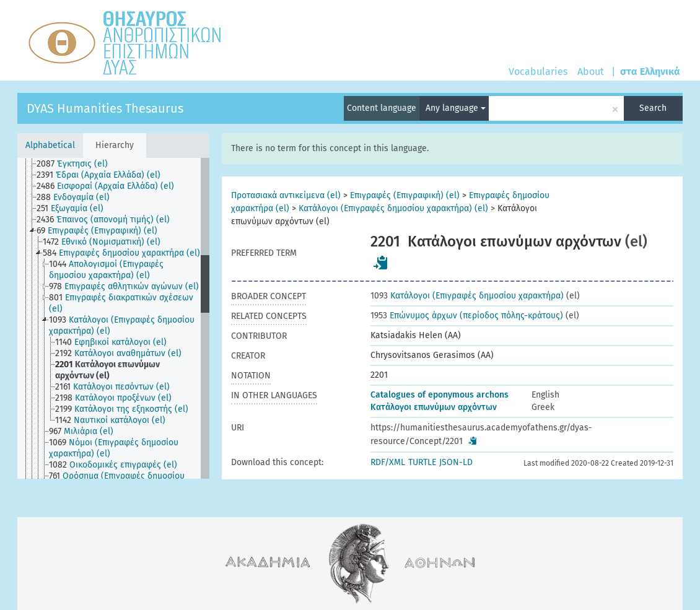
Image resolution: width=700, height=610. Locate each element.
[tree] (113, 318)
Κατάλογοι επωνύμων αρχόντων (434, 407)
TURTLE (422, 462)
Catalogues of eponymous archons (440, 395)
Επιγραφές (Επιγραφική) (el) (405, 195)
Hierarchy (115, 145)
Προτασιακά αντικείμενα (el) (286, 195)
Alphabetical (50, 145)
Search (653, 108)
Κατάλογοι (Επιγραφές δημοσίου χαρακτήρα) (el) (393, 208)
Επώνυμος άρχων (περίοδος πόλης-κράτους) (467, 316)
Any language (456, 108)
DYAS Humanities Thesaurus (105, 108)
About (591, 72)
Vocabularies (538, 72)
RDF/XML (388, 462)
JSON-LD (456, 462)
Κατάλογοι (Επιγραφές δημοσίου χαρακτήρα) (467, 296)
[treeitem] (77, 164)
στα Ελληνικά (650, 72)
